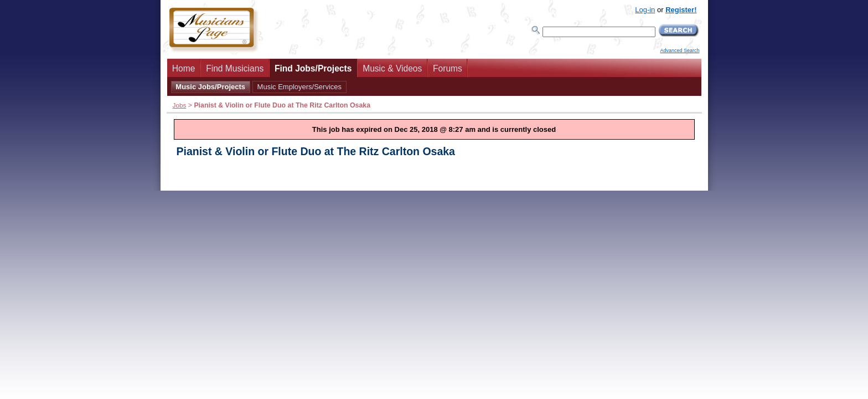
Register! (681, 10)
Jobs (180, 105)
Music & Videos (392, 68)
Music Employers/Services (299, 87)
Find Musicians (235, 68)
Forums (448, 68)
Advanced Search (680, 50)
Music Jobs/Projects (210, 87)
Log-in (645, 10)
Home (184, 68)
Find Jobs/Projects (313, 68)
